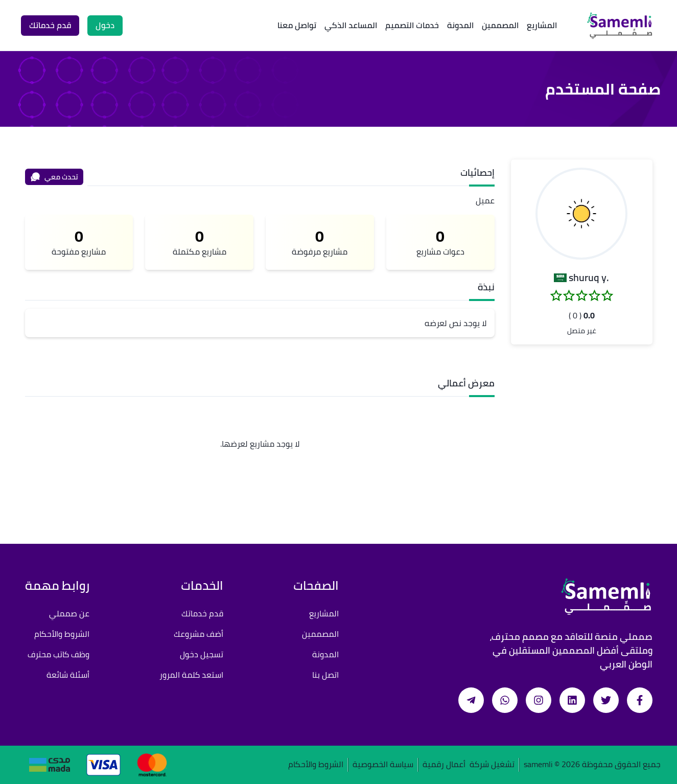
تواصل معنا (297, 25)
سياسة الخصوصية (383, 765)
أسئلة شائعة (68, 675)
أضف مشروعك (199, 634)
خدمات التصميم (412, 25)
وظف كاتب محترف (59, 654)
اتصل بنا (325, 675)
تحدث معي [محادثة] (54, 177)
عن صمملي (69, 613)
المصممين (500, 25)
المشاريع (542, 25)
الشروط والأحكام (62, 634)
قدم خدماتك (202, 613)
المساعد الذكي (351, 25)
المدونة (460, 25)
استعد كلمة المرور (191, 675)
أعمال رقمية (444, 765)
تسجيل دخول (202, 654)
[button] (581, 214)
